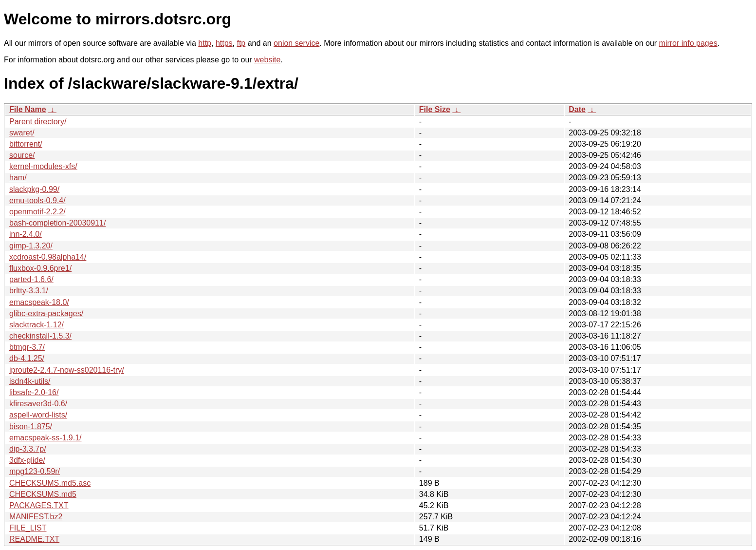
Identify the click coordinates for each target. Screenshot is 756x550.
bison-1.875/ (31, 427)
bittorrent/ (26, 144)
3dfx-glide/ (27, 460)
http (205, 43)
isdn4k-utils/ (30, 381)
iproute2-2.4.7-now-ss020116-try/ (67, 370)
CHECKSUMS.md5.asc (50, 483)
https (224, 43)
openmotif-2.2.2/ (37, 212)
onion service (296, 43)
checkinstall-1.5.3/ (40, 336)
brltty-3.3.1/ (29, 291)
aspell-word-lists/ (38, 415)
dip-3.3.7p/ (28, 449)
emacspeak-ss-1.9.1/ (46, 438)
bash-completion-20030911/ (57, 223)
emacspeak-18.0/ (39, 302)
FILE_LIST (28, 528)
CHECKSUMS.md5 (43, 494)
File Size (435, 109)
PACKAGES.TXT (39, 505)
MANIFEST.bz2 (36, 517)
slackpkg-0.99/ (34, 189)
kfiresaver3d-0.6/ (38, 404)
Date (577, 109)
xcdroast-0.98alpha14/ (48, 257)
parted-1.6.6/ (31, 279)
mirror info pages (688, 43)
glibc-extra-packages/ (46, 313)
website (267, 60)
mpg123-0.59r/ (35, 471)
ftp (241, 43)
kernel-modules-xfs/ (43, 166)
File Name (28, 109)
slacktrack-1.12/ (37, 325)
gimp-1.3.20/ (31, 246)
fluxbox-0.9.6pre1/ (40, 268)
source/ (22, 155)
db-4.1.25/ (27, 358)
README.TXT (34, 539)
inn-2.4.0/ (26, 234)
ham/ (18, 178)
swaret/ (22, 133)
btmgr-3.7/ (27, 347)
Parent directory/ (38, 122)
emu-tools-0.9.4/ (37, 200)
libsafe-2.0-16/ (34, 392)
